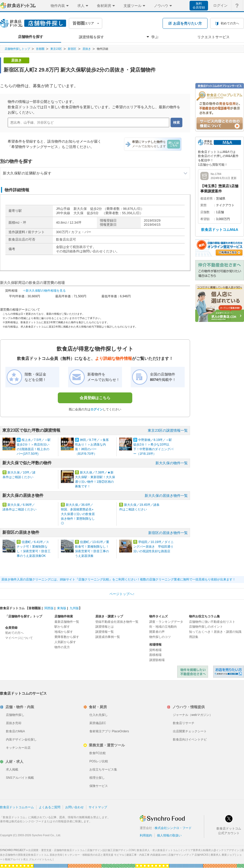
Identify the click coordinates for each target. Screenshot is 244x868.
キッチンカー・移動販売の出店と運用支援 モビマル (94, 855)
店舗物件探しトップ (17, 49)
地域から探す (64, 632)
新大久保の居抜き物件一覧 (166, 496)
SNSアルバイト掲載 (20, 778)
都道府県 (207, 199)
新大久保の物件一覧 (172, 463)
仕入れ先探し (99, 715)
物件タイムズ (158, 616)
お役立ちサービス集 (103, 770)
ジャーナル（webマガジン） (193, 715)
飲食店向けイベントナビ (190, 739)
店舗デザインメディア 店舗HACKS (188, 855)
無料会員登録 (199, 6)
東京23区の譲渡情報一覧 (168, 430)
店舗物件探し (15, 715)
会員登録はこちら (95, 398)
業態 (203, 205)
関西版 (49, 608)
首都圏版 (35, 608)
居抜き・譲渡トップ (109, 616)
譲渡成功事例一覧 (108, 637)
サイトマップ (98, 807)
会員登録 (11, 628)
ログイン (97, 409)
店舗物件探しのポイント (206, 627)
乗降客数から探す (67, 637)
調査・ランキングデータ (166, 622)
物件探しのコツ (160, 637)
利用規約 (146, 835)
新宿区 (72, 49)
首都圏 (40, 49)
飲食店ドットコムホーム (17, 807)
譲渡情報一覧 (105, 632)
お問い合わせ (74, 807)
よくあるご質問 (50, 807)
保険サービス (99, 786)
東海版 (62, 608)
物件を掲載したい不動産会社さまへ (193, 672)
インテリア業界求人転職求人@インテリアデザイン (210, 850)
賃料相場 (155, 650)
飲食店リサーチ (184, 723)
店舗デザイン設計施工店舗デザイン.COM (111, 850)
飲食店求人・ (157, 850)
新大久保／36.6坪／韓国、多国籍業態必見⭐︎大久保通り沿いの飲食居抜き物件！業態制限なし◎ (78, 514)
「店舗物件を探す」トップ (24, 616)
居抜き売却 (14, 723)
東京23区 (56, 49)
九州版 (74, 608)
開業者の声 (157, 632)
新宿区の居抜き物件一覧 (168, 533)
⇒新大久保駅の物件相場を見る (44, 291)
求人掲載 (12, 770)
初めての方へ (14, 633)
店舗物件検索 (64, 616)
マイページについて (19, 638)
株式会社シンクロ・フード (173, 828)
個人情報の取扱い (169, 835)
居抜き (87, 49)
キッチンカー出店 (18, 748)
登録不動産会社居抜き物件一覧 (117, 622)
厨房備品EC (98, 723)
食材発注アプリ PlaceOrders (109, 731)
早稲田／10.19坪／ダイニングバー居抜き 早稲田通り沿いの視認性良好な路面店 (153, 547)
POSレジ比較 (99, 761)
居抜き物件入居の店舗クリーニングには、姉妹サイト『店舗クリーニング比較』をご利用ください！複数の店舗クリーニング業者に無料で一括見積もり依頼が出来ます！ (118, 579)
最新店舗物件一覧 (67, 622)
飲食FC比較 (98, 753)
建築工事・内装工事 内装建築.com (146, 855)
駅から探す (62, 627)
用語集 (194, 637)
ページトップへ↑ (122, 594)
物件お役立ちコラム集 (204, 616)
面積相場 (155, 655)
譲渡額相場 (157, 660)
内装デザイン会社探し (21, 739)
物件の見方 (62, 647)
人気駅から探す (65, 642)
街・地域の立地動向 (163, 627)
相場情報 (155, 645)
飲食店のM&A (15, 731)
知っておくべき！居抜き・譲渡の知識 (215, 632)
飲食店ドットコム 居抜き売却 (229, 672)
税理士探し (97, 778)
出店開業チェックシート (190, 731)
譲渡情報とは (105, 627)
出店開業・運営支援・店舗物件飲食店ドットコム (57, 850)
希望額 (205, 219)
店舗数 (205, 212)
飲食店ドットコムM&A (220, 230)
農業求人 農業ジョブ (223, 855)
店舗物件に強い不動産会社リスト (212, 622)
